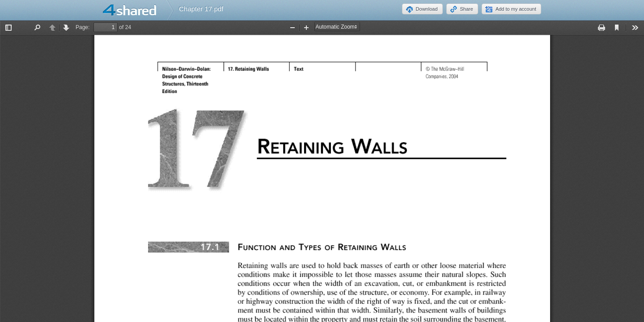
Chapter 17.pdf (201, 9)
